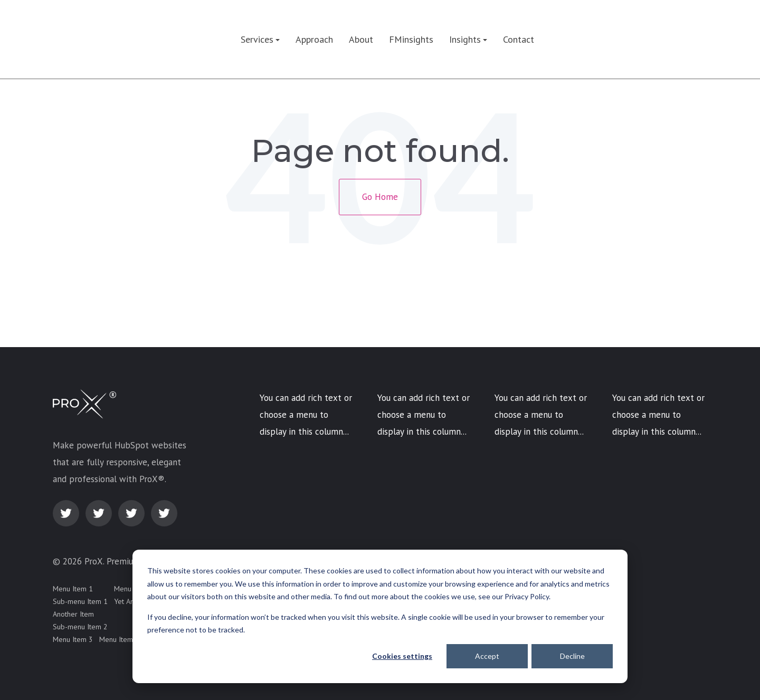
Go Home (380, 197)
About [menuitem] (361, 39)
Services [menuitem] (257, 39)
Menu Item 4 (119, 639)
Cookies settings (402, 656)
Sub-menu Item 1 (80, 601)
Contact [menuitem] (519, 39)
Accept (487, 656)
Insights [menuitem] (465, 39)
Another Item (73, 614)
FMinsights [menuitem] (411, 39)
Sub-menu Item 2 (80, 627)
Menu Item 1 (73, 589)
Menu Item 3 (73, 639)
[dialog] (380, 616)
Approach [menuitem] (314, 39)
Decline (572, 656)
